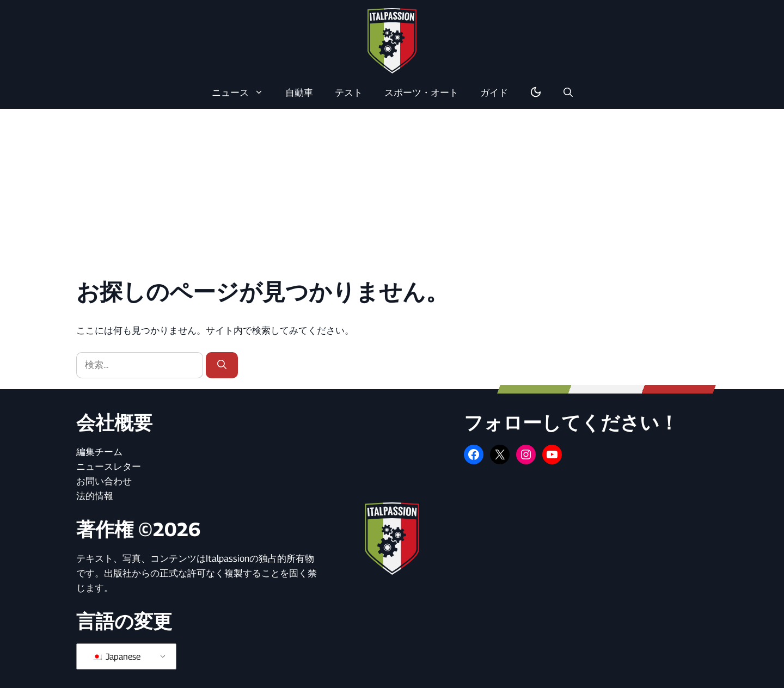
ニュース (243, 93)
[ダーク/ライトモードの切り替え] (536, 93)
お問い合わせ (104, 481)
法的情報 (95, 496)
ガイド (494, 93)
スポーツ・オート (421, 93)
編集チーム (99, 452)
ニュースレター (109, 466)
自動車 (299, 93)
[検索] (222, 365)
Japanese (116, 657)
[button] (568, 93)
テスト (349, 93)
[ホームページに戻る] (392, 40)
